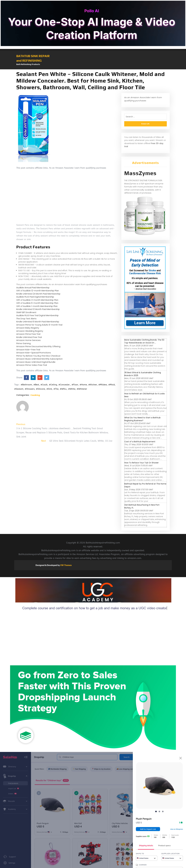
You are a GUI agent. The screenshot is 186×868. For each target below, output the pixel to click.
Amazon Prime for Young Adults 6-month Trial (39, 325)
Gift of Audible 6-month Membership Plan (37, 303)
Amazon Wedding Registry (30, 331)
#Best (36, 385)
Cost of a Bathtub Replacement (140, 442)
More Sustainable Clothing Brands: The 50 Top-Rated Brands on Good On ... (144, 341)
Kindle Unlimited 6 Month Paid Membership (38, 322)
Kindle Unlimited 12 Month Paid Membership (38, 309)
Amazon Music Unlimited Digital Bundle (36, 362)
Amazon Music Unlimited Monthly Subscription (39, 359)
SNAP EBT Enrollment (26, 312)
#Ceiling (53, 385)
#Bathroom (26, 385)
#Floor (75, 385)
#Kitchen (93, 385)
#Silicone (40, 389)
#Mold (112, 385)
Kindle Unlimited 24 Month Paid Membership (38, 294)
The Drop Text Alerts (26, 319)
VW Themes (66, 565)
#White (72, 389)
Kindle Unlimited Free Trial (29, 337)
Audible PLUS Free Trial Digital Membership (37, 315)
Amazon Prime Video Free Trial (32, 365)
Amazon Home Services (28, 340)
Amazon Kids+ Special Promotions (34, 353)
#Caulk (44, 385)
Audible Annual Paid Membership (33, 288)
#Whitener (82, 389)
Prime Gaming (23, 343)
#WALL (63, 389)
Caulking (35, 395)
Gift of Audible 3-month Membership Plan (37, 300)
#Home (83, 385)
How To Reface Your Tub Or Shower (142, 463)
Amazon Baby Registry (28, 328)
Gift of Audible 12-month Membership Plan (38, 291)
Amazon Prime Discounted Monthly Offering (38, 346)
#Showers (30, 389)
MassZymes (140, 173)
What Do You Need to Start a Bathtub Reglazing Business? (142, 419)
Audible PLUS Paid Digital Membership (35, 297)
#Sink (49, 389)
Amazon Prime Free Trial (28, 334)
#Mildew (103, 385)
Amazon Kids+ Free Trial (28, 350)
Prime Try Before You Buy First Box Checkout (38, 356)
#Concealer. (64, 385)
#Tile (56, 389)
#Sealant (19, 389)
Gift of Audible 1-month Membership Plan (37, 306)
